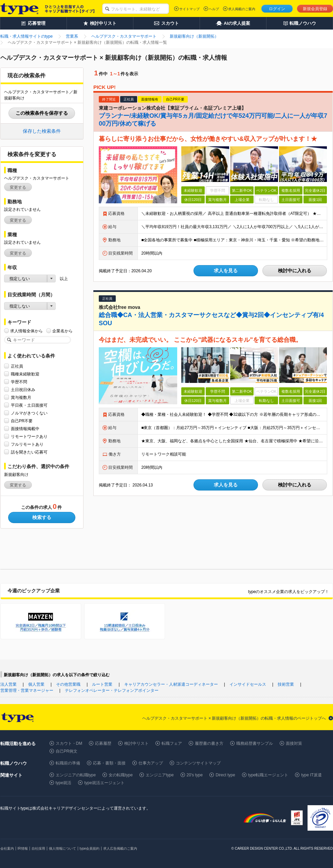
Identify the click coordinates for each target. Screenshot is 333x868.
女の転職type (121, 775)
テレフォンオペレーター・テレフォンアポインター (112, 690)
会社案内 (7, 848)
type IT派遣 (311, 775)
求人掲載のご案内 (242, 9)
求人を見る (226, 271)
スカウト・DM (69, 743)
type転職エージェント (268, 775)
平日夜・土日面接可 (29, 405)
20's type (195, 775)
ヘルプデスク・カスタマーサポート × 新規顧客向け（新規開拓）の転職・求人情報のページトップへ (234, 718)
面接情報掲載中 (25, 429)
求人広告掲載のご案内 (120, 848)
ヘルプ (214, 9)
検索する (42, 517)
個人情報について (62, 848)
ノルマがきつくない (29, 413)
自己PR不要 (22, 421)
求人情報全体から (26, 331)
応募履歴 (103, 743)
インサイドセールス (248, 684)
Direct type (225, 775)
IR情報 (23, 848)
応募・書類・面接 (109, 763)
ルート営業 (102, 684)
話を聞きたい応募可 (29, 452)
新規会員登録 (315, 9)
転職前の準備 (68, 763)
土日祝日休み (23, 390)
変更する (18, 187)
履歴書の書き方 (209, 743)
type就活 (64, 783)
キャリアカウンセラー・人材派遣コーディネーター (171, 684)
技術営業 (286, 684)
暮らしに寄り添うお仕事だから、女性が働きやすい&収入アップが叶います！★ (208, 139)
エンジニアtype (160, 775)
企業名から (62, 331)
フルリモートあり (27, 444)
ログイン (277, 9)
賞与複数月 (21, 397)
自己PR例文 (67, 751)
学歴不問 (19, 382)
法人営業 (8, 684)
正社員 (17, 366)
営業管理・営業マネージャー (27, 690)
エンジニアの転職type (76, 775)
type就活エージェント (104, 783)
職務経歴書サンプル (255, 743)
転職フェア (172, 743)
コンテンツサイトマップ (198, 763)
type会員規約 (90, 848)
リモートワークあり (29, 436)
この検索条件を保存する (42, 113)
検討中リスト (136, 743)
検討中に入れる (295, 271)
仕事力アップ (151, 763)
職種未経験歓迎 (25, 374)
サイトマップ (189, 9)
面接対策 (294, 743)
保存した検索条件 (42, 131)
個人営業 (36, 684)
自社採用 (38, 848)
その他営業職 (68, 684)
